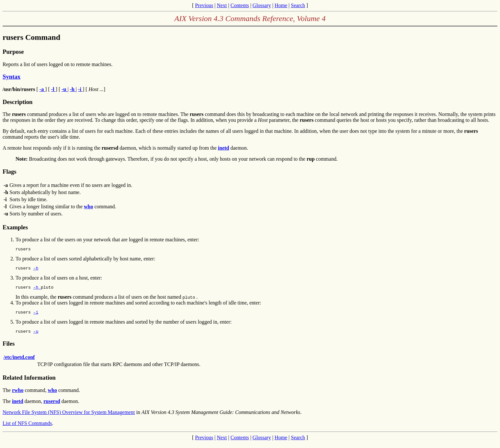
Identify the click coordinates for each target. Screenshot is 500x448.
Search (298, 5)
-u (36, 336)
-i (36, 316)
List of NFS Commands (27, 428)
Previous (204, 5)
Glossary (262, 5)
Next (222, 5)
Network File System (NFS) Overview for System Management (69, 417)
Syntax (11, 77)
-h (36, 270)
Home (281, 5)
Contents (240, 5)
